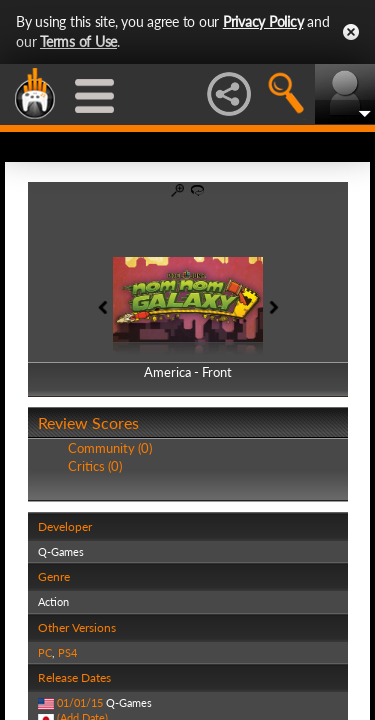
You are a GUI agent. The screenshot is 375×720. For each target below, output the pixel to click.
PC (45, 652)
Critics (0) (95, 466)
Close (351, 32)
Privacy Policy (263, 21)
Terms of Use (78, 41)
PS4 (67, 652)
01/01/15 (80, 702)
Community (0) (110, 448)
